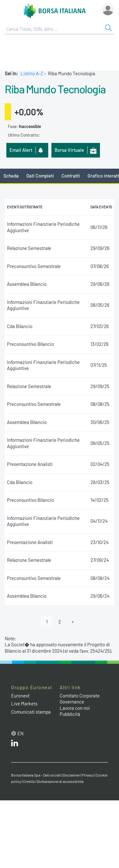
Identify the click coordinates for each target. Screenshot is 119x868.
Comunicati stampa (31, 712)
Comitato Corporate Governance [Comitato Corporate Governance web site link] (80, 699)
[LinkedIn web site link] (15, 744)
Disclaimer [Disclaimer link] (71, 775)
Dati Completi (40, 176)
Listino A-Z (32, 73)
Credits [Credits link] (29, 781)
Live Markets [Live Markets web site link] (24, 703)
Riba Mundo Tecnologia (55, 89)
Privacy (88, 775)
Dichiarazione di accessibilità (60, 781)
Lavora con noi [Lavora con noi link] (75, 708)
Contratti (71, 176)
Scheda (11, 176)
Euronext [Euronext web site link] (20, 696)
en (20, 733)
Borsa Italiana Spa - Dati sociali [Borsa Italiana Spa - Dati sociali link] (36, 775)
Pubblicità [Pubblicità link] (70, 714)
